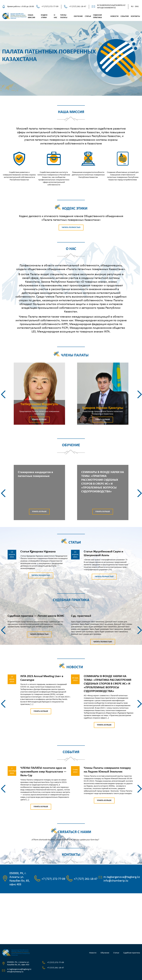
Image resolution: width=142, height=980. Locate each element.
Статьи (88, 16)
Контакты (135, 16)
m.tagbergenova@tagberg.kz (111, 5)
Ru (132, 7)
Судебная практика (132, 953)
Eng (137, 7)
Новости (114, 16)
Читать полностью (71, 227)
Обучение (78, 16)
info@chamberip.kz (106, 8)
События (125, 16)
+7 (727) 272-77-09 (50, 7)
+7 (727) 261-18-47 (78, 7)
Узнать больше (39, 420)
